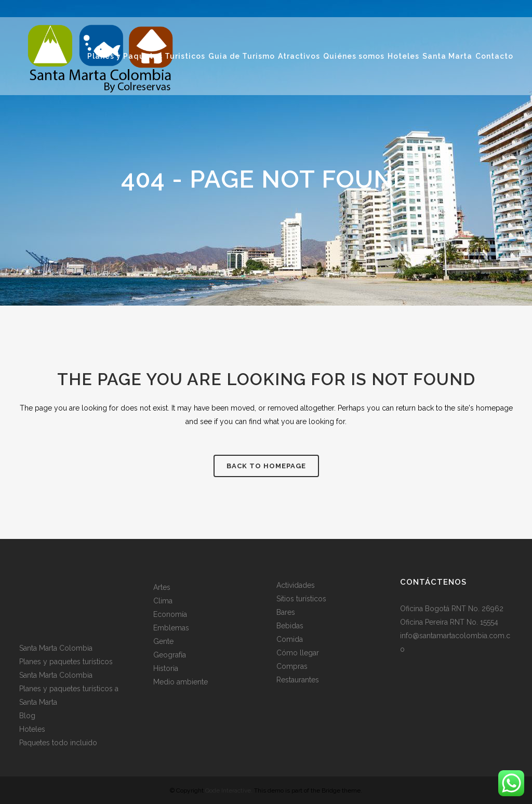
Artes (162, 587)
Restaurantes (298, 680)
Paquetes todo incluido (58, 743)
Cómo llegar (298, 653)
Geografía (170, 655)
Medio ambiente (181, 682)
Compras (292, 666)
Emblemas (171, 628)
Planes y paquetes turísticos (66, 662)
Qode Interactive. (229, 790)
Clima (163, 601)
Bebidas (290, 626)
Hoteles (32, 729)
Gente (163, 641)
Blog (27, 716)
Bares (286, 612)
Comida (290, 639)
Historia (166, 668)
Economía (170, 614)
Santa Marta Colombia (56, 648)
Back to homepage (266, 466)
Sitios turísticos (301, 599)
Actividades (296, 585)
